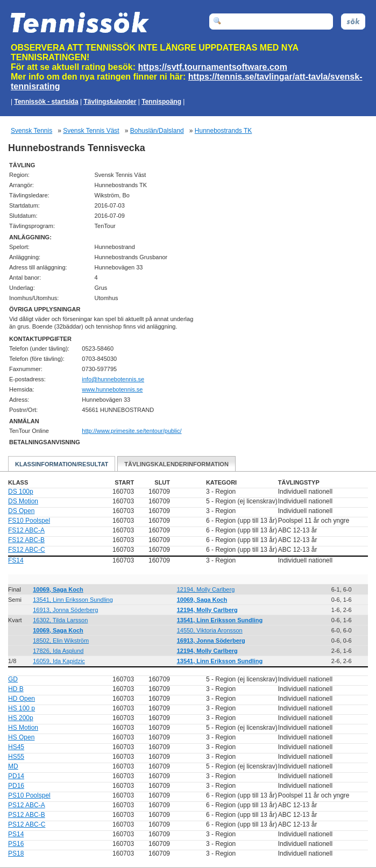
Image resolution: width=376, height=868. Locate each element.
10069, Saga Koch (58, 589)
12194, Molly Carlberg (206, 589)
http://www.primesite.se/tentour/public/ (132, 431)
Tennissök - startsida (46, 102)
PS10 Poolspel (29, 795)
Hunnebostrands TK (224, 131)
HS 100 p (22, 708)
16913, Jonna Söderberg (65, 610)
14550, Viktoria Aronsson (210, 630)
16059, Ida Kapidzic (59, 661)
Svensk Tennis (31, 131)
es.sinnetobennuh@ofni (113, 379)
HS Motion (23, 728)
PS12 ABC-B (27, 815)
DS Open (21, 511)
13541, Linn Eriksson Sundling (73, 600)
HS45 (16, 747)
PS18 (16, 853)
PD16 (16, 786)
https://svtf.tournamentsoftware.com (213, 67)
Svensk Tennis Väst (91, 131)
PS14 (16, 834)
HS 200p (21, 718)
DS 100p (21, 492)
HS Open (21, 737)
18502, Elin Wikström (61, 641)
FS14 (16, 560)
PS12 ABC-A (27, 805)
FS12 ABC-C (27, 550)
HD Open (22, 699)
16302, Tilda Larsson (60, 620)
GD (13, 679)
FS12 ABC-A (26, 530)
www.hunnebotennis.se (112, 389)
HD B (16, 689)
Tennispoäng (161, 102)
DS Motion (23, 501)
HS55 (16, 757)
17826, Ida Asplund (58, 651)
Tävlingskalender (110, 102)
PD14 (16, 776)
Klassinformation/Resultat (62, 464)
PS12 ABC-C (27, 824)
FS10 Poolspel (29, 521)
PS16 (16, 844)
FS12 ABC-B (26, 540)
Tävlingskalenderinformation (176, 464)
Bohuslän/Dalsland (157, 131)
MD (13, 766)
